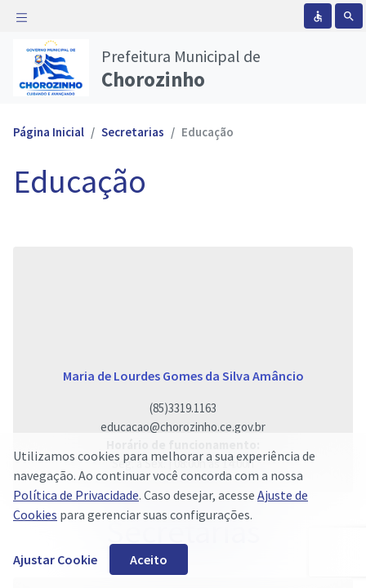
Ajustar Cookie (55, 559)
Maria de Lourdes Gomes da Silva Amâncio (183, 376)
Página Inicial (49, 132)
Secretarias (133, 132)
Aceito (149, 559)
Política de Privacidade (76, 495)
